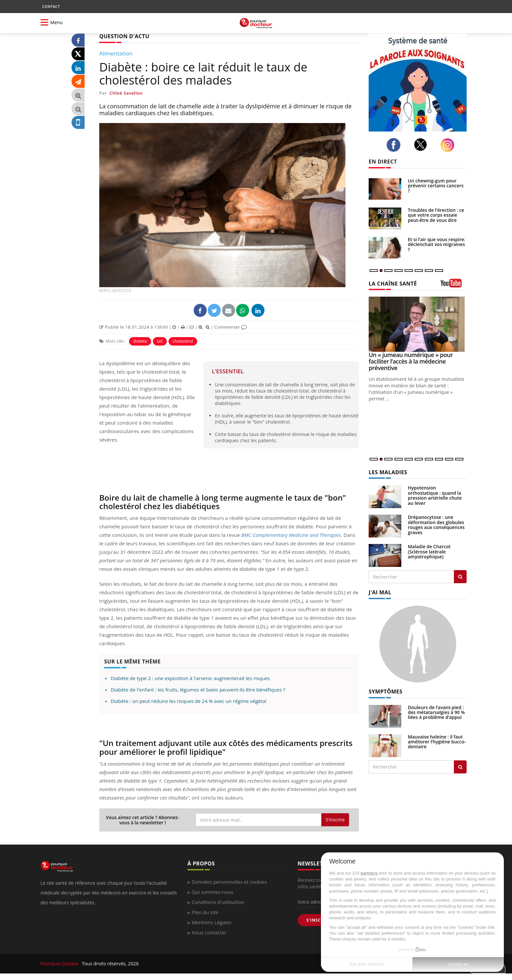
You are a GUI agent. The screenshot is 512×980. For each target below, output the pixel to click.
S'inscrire (335, 820)
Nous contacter (209, 932)
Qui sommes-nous (212, 892)
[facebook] (395, 145)
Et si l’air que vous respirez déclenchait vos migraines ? (437, 244)
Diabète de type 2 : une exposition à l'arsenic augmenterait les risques (190, 678)
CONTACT (51, 6)
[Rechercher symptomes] (460, 767)
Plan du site (205, 912)
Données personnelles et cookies (229, 882)
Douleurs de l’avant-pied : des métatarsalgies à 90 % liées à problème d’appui (436, 712)
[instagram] (449, 145)
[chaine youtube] (454, 285)
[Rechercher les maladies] (460, 577)
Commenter (231, 327)
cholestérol (183, 341)
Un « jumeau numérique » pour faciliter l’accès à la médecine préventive (411, 361)
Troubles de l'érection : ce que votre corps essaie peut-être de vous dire (436, 215)
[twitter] (422, 145)
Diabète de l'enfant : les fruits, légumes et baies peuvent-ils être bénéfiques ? (198, 690)
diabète (140, 341)
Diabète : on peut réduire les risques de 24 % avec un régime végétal (189, 701)
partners (369, 873)
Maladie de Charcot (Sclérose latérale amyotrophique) (429, 552)
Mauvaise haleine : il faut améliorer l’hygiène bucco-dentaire (437, 742)
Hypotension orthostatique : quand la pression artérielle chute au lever (435, 495)
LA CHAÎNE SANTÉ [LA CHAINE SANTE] (393, 284)
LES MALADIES (388, 472)
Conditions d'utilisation (218, 902)
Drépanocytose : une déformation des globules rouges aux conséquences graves (436, 525)
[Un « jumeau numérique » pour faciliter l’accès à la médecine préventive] (418, 324)
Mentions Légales (212, 922)
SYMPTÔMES (385, 692)
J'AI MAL (380, 592)
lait (160, 341)
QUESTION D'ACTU (124, 36)
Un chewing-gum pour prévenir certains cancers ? (436, 186)
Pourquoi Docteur (60, 964)
